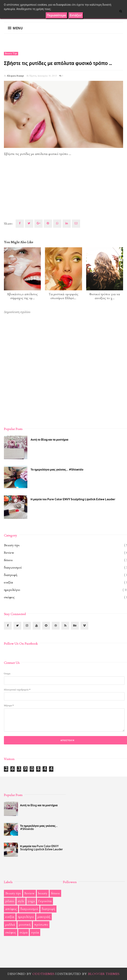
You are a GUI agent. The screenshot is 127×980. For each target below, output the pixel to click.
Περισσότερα (56, 15)
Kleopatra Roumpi (16, 76)
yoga (31, 901)
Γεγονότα (45, 901)
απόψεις (11, 909)
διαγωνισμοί (13, 568)
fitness (8, 560)
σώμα (24, 932)
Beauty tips (11, 54)
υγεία (35, 932)
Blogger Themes (104, 974)
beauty (43, 893)
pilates (10, 901)
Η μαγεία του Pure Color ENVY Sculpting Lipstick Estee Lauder (41, 848)
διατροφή (11, 575)
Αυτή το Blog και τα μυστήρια (39, 805)
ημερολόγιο (12, 590)
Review (9, 553)
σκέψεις (9, 597)
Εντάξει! (76, 15)
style (21, 901)
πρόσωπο (41, 925)
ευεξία (8, 582)
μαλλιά (10, 925)
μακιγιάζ (44, 917)
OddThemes (44, 974)
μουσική (25, 925)
